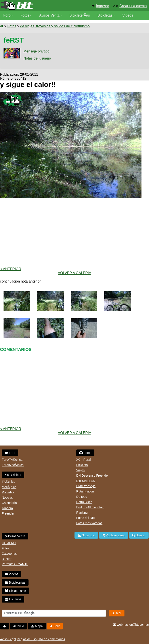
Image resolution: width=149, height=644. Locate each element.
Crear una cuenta (133, 6)
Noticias (7, 498)
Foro (7, 15)
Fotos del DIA (86, 518)
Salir (55, 626)
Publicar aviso (114, 535)
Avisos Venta (50, 15)
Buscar (7, 559)
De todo (82, 497)
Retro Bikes (84, 502)
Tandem (7, 508)
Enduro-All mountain (90, 507)
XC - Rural (83, 460)
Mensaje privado (36, 51)
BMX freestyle (86, 486)
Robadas (8, 492)
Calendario (9, 503)
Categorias (9, 554)
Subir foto (86, 535)
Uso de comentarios (51, 639)
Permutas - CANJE (15, 564)
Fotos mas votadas (89, 523)
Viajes (80, 470)
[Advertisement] (74, 233)
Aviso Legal (8, 639)
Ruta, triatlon (85, 491)
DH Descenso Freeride (92, 476)
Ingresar (103, 6)
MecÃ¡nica (9, 487)
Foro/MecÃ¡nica (13, 465)
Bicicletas (106, 15)
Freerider (8, 513)
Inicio (19, 626)
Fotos (25, 15)
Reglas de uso (27, 639)
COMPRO (9, 543)
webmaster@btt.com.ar (131, 625)
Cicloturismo (15, 591)
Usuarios (13, 599)
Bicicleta (13, 475)
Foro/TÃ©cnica (12, 460)
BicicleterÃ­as (80, 15)
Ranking (82, 513)
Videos (128, 15)
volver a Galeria (75, 273)
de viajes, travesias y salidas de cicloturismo (55, 26)
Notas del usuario (37, 58)
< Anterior (11, 269)
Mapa (37, 626)
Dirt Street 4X (86, 481)
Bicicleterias (15, 582)
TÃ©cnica (9, 482)
